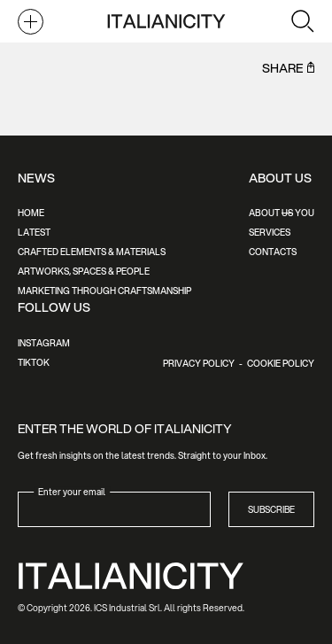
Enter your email (72, 491)
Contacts (273, 252)
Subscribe (271, 509)
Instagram (44, 343)
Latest (34, 232)
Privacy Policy (199, 363)
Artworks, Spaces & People (84, 271)
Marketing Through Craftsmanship (104, 291)
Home (31, 213)
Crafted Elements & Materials (92, 252)
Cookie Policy (281, 363)
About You (282, 213)
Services (270, 232)
